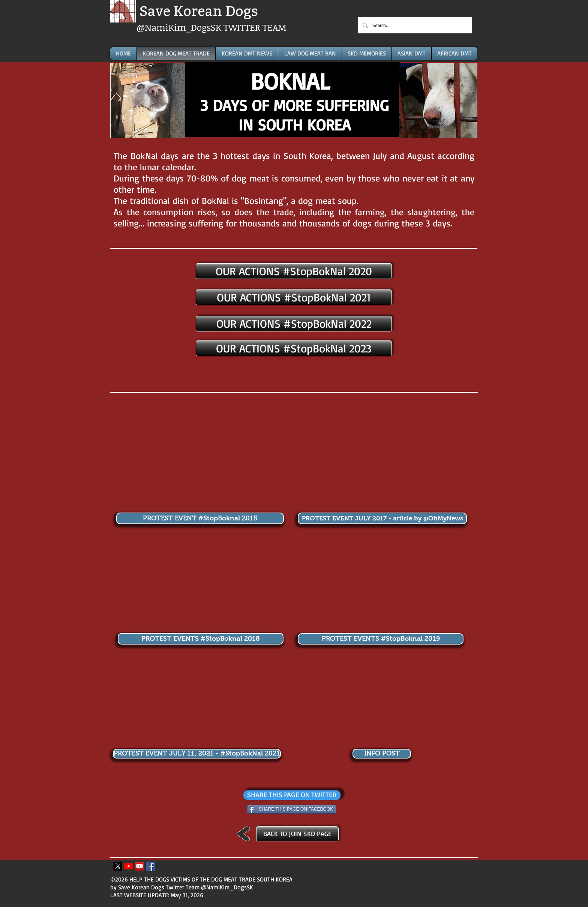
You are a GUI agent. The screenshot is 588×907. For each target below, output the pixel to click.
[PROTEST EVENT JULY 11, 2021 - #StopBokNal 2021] (197, 754)
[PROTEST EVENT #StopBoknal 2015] (200, 518)
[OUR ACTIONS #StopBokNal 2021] (294, 297)
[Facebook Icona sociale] (150, 866)
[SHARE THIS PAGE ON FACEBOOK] (292, 809)
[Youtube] (129, 866)
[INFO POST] (382, 754)
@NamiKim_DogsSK (180, 27)
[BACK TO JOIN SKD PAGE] (297, 834)
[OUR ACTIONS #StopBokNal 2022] (294, 324)
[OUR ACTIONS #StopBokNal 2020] (294, 271)
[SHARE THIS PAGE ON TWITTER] (292, 795)
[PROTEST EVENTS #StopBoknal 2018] (201, 639)
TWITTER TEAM (255, 27)
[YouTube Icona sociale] (139, 866)
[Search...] (414, 25)
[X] (118, 866)
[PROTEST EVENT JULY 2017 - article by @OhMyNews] (382, 518)
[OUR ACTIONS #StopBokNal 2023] (294, 348)
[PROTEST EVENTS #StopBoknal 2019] (381, 639)
